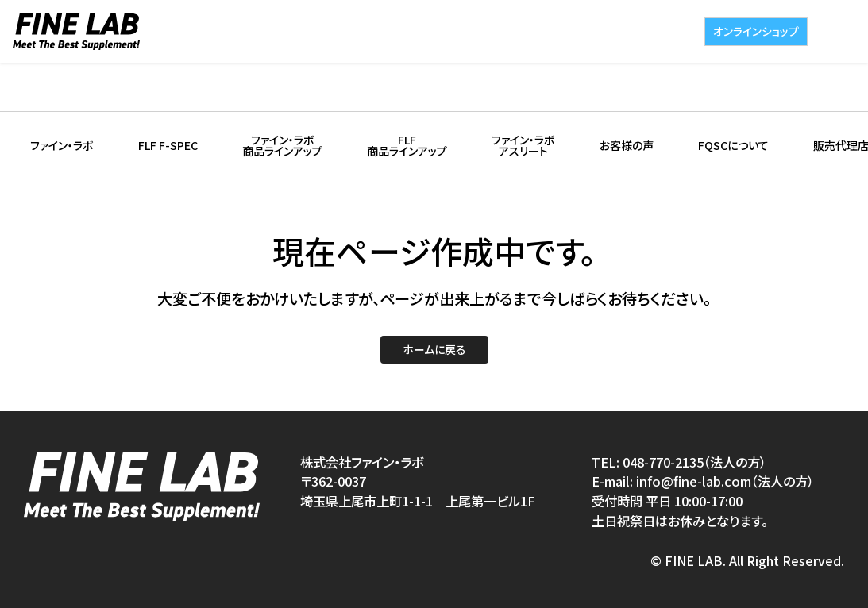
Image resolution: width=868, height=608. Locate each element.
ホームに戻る (434, 349)
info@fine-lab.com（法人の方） (725, 481)
